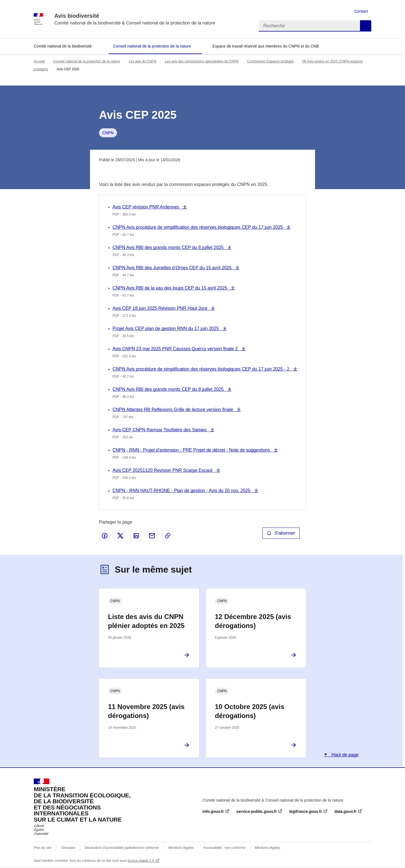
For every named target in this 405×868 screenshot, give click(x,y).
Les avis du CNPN (143, 61)
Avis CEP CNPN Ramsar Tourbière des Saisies (160, 430)
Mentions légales (181, 848)
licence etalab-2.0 (141, 861)
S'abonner (281, 533)
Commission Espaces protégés (270, 61)
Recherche (366, 26)
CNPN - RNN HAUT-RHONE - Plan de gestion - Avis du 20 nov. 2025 (182, 491)
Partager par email (152, 536)
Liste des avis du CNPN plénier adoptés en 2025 (146, 621)
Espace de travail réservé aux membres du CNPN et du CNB (265, 46)
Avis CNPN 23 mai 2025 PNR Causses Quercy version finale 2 (176, 349)
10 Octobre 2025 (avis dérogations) (250, 711)
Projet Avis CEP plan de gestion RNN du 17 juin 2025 (166, 328)
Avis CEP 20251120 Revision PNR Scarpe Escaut (163, 470)
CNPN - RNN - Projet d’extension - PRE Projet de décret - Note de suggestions (192, 450)
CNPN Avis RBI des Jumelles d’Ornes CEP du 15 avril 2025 (173, 268)
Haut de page (344, 755)
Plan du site (43, 848)
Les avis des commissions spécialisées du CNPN (202, 61)
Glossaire (68, 848)
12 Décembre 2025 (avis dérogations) (253, 621)
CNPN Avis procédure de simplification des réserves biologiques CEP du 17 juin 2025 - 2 (202, 369)
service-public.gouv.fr (256, 811)
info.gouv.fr (213, 811)
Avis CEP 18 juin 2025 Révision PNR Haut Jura (160, 308)
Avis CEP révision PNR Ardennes (146, 207)
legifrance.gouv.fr (305, 811)
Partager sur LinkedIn (136, 536)
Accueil (39, 61)
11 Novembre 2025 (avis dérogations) (146, 711)
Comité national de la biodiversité (63, 46)
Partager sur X (120, 536)
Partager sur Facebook (105, 536)
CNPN (108, 133)
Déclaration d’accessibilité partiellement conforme (122, 848)
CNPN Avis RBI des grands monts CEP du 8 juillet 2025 (169, 247)
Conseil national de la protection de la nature (152, 46)
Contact (361, 11)
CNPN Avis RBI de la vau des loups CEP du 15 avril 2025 (170, 288)
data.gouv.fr (346, 811)
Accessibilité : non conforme (224, 848)
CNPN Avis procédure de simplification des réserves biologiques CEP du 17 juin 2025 (198, 227)
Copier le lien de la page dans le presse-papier (168, 536)
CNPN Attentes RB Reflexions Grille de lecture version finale (173, 410)
